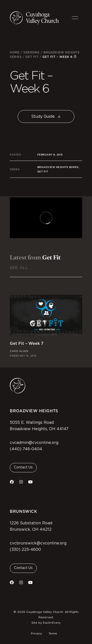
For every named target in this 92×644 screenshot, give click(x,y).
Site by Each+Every (46, 623)
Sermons (31, 52)
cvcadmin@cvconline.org (34, 443)
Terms (53, 633)
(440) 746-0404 (26, 449)
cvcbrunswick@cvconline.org (38, 543)
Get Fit (32, 57)
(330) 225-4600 (25, 550)
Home (15, 52)
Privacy (36, 633)
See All (19, 268)
